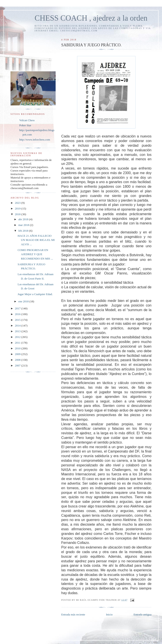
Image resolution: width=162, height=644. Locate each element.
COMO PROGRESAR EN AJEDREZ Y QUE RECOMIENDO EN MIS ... (35, 254)
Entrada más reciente (73, 614)
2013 (18, 331)
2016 (18, 314)
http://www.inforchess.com (35, 140)
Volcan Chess (27, 120)
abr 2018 (24, 219)
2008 (18, 360)
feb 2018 (24, 231)
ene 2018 (24, 301)
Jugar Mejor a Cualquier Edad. (35, 294)
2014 (18, 326)
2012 (18, 337)
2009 (18, 354)
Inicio (109, 614)
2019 (18, 208)
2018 (18, 214)
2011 (18, 343)
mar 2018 (24, 225)
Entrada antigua (143, 614)
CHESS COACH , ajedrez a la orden (91, 18)
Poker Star (25, 125)
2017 (18, 308)
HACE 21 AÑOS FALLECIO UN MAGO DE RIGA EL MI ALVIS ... (36, 240)
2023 (18, 203)
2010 (18, 348)
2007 (18, 365)
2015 (18, 320)
